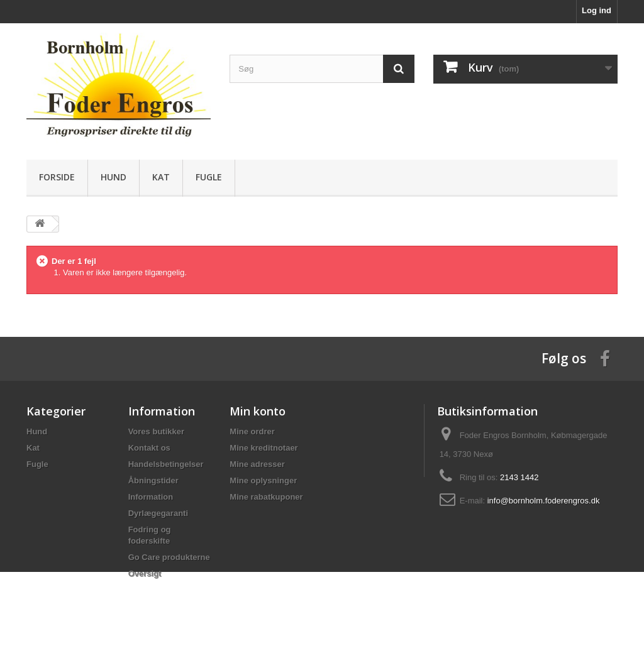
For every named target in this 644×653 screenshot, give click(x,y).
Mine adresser (257, 464)
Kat (161, 177)
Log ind (597, 10)
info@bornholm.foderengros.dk (544, 501)
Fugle (209, 177)
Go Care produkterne (169, 557)
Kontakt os (149, 448)
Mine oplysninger (263, 480)
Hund (114, 177)
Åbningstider (153, 480)
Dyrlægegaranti (158, 513)
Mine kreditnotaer (264, 448)
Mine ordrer (252, 431)
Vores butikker (156, 431)
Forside (57, 177)
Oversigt (145, 573)
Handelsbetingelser (166, 464)
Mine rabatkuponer (266, 497)
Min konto (258, 411)
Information (151, 497)
